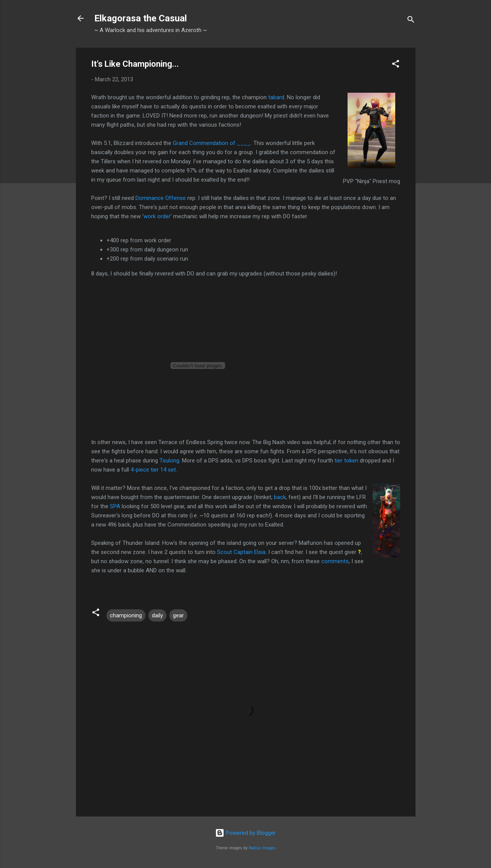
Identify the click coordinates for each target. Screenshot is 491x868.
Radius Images (262, 848)
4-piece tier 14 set (153, 470)
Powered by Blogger (245, 833)
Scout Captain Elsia (241, 552)
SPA (115, 506)
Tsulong (169, 461)
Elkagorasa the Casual (141, 18)
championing (126, 615)
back (280, 497)
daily (157, 615)
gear (178, 615)
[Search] (411, 21)
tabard (276, 97)
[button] (396, 65)
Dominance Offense (161, 198)
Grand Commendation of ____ (212, 143)
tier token (346, 461)
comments (335, 561)
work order (157, 216)
